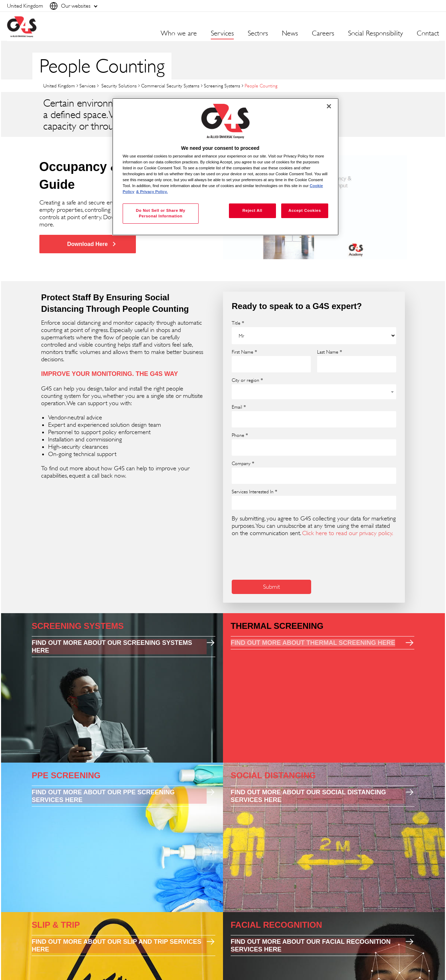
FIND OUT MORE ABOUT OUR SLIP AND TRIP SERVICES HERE (117, 946)
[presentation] (285, 557)
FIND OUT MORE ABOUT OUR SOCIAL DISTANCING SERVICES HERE (308, 796)
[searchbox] (239, 503)
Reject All (252, 210)
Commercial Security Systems (170, 86)
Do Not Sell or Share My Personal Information (161, 213)
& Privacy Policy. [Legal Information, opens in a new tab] (152, 192)
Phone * (240, 435)
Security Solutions (118, 86)
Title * (238, 323)
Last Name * (330, 352)
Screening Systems (222, 86)
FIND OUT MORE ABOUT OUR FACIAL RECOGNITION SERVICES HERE (311, 946)
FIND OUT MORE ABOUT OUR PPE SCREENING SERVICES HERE (103, 796)
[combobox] (314, 392)
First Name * (244, 352)
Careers (323, 33)
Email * (239, 407)
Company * (243, 463)
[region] (225, 167)
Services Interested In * (255, 492)
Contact (428, 33)
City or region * (247, 380)
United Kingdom (59, 86)
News (290, 33)
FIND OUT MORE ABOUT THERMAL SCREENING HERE (313, 643)
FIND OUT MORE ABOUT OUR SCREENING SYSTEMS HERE (112, 647)
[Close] (329, 106)
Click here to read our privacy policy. (348, 533)
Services (87, 86)
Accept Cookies (305, 210)
